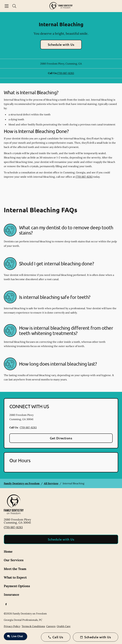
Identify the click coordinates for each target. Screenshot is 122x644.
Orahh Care (64, 626)
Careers (51, 626)
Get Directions (61, 438)
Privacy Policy (12, 626)
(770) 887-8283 (66, 73)
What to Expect (15, 577)
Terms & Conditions (33, 626)
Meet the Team (15, 569)
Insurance (12, 595)
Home (8, 551)
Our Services (14, 560)
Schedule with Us (61, 44)
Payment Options (17, 586)
